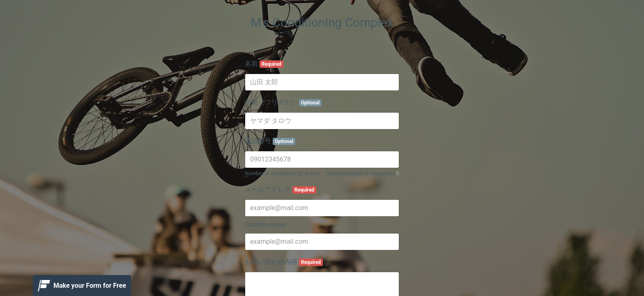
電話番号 (270, 141)
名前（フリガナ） (283, 102)
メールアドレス (281, 190)
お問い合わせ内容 (284, 262)
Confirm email (265, 225)
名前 (264, 64)
